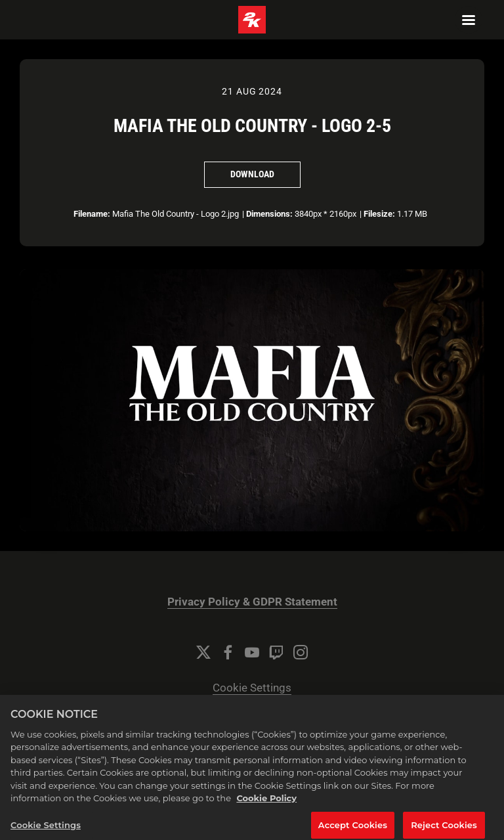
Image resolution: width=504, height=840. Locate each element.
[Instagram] (301, 652)
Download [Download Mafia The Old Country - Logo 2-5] (252, 174)
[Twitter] (203, 652)
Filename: (92, 214)
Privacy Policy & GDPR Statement (252, 602)
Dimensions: (269, 214)
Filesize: (379, 214)
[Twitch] (276, 652)
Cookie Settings (252, 688)
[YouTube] (252, 652)
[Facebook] (228, 652)
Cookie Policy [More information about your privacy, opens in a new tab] (266, 806)
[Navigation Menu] (469, 20)
